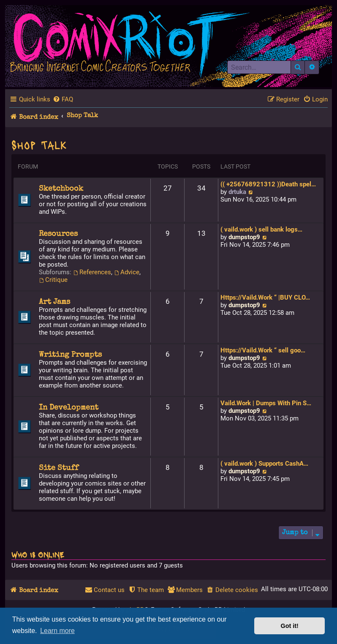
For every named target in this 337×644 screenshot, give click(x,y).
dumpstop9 (244, 237)
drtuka (237, 192)
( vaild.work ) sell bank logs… (261, 229)
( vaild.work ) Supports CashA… (264, 464)
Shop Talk (39, 144)
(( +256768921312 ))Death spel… (268, 184)
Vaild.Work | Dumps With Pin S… (266, 403)
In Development (69, 408)
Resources (58, 234)
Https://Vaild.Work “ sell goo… (263, 350)
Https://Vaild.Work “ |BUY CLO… (265, 297)
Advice (127, 272)
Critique (53, 280)
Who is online (38, 554)
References (92, 272)
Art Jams (54, 302)
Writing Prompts (70, 355)
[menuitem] (63, 99)
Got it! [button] (290, 626)
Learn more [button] (57, 631)
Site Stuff (59, 468)
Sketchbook (61, 189)
